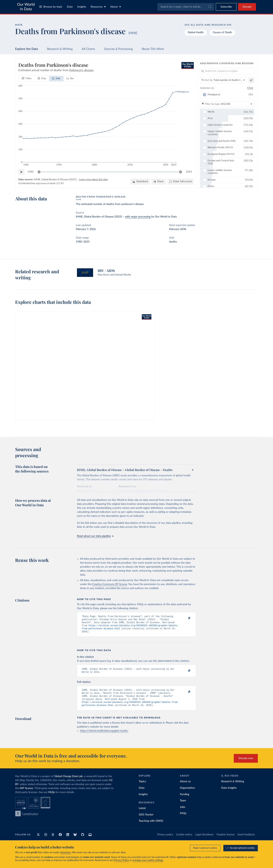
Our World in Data (26, 7)
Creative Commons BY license (110, 584)
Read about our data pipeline (95, 536)
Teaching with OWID (151, 826)
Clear (250, 88)
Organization (187, 793)
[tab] (27, 79)
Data (70, 7)
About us (185, 787)
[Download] (140, 182)
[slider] (39, 172)
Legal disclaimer (204, 840)
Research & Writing (60, 49)
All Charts (88, 49)
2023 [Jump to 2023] (189, 172)
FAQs (52, 798)
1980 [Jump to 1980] (31, 172)
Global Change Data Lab (69, 782)
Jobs (183, 812)
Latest (142, 814)
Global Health (196, 32)
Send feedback (246, 840)
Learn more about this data (93, 180)
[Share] (159, 182)
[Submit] (210, 7)
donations (66, 853)
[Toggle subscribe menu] (226, 7)
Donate (247, 7)
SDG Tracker (146, 820)
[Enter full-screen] (181, 182)
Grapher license (226, 840)
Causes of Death (222, 32)
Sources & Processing (118, 49)
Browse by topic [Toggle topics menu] (51, 7)
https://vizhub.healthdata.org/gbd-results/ (104, 736)
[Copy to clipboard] (185, 618)
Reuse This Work (153, 49)
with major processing (138, 217)
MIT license (26, 794)
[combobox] (186, 7)
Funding (185, 800)
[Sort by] (223, 80)
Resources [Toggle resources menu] (98, 7)
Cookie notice (184, 840)
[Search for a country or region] (227, 71)
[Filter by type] (227, 104)
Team (183, 806)
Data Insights (229, 793)
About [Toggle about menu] (116, 7)
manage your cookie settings (148, 860)
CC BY (60, 183)
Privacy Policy (121, 860)
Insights (82, 7)
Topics (142, 787)
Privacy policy (165, 840)
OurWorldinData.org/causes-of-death (37, 183)
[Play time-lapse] (21, 172)
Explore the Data (27, 49)
